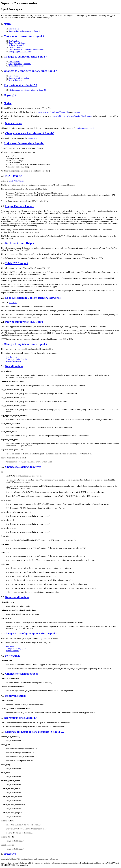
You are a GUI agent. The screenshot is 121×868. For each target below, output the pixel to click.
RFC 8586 (13, 303)
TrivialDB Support (16, 47)
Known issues (14, 29)
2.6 (7, 52)
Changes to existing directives (20, 64)
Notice (8, 24)
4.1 (7, 76)
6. (2, 95)
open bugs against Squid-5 (85, 128)
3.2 (7, 64)
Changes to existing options (19, 78)
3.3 (7, 66)
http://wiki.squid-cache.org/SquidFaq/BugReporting (73, 116)
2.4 (7, 47)
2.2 (7, 43)
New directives (14, 62)
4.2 (7, 78)
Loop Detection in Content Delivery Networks (26, 49)
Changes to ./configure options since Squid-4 (31, 71)
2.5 (7, 49)
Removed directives (16, 66)
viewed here (32, 138)
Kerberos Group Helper (17, 45)
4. (2, 71)
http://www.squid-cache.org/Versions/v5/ (53, 112)
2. (2, 36)
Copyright (10, 95)
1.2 (7, 31)
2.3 (7, 45)
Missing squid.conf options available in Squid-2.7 (27, 90)
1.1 (7, 29)
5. (2, 85)
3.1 (7, 62)
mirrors (77, 112)
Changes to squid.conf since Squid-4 (26, 57)
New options (13, 76)
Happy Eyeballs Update (17, 43)
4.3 (7, 80)
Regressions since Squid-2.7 (20, 85)
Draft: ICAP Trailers (16, 181)
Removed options (15, 80)
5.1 (7, 90)
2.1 (7, 41)
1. (2, 24)
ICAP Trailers (14, 41)
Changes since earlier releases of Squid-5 (24, 31)
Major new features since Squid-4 (24, 36)
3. (2, 57)
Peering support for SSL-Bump (20, 52)
